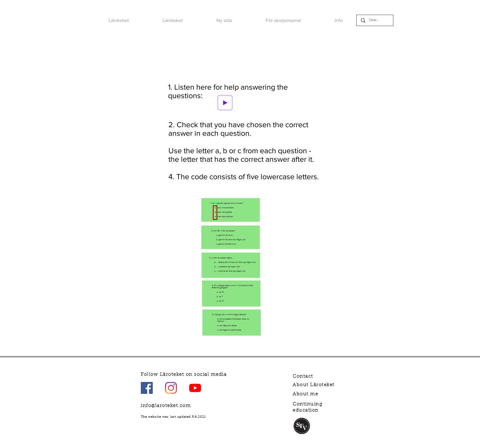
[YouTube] (195, 388)
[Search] (375, 20)
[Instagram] (171, 388)
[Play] (225, 103)
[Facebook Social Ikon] (147, 388)
